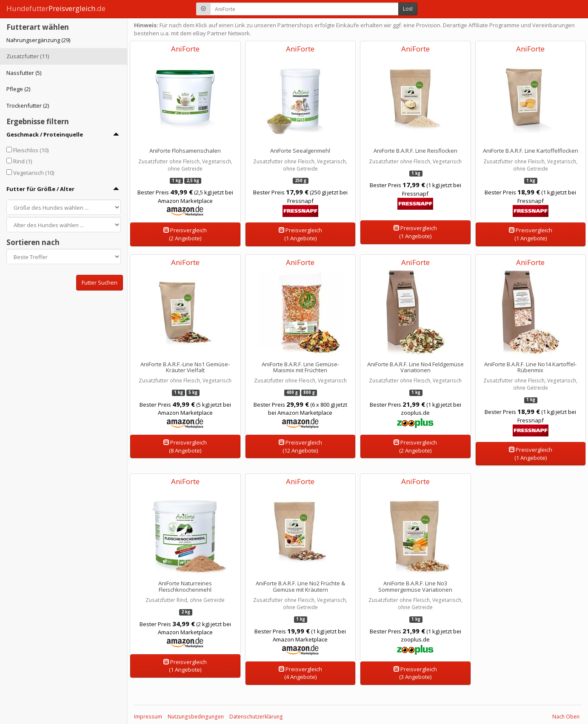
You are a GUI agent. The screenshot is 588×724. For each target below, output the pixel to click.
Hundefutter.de (56, 8)
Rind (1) (23, 161)
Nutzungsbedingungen (196, 717)
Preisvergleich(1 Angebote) (300, 234)
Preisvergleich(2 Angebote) (185, 234)
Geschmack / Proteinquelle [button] (45, 134)
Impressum (148, 717)
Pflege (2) (18, 89)
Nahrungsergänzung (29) (38, 40)
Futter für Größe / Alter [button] (40, 189)
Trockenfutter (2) (28, 105)
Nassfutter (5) (24, 73)
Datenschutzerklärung (256, 717)
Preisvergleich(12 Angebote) (300, 446)
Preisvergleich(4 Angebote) (300, 673)
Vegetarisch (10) (34, 173)
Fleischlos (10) (31, 150)
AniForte (185, 49)
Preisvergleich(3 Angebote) (415, 673)
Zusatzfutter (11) (28, 56)
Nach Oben (566, 717)
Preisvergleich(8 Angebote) (185, 446)
